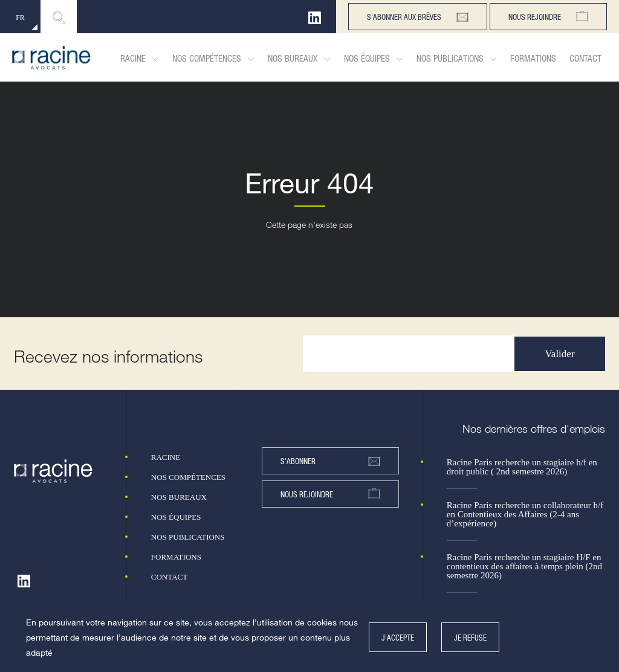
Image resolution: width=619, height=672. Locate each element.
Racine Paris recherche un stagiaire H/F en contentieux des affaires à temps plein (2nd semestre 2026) (524, 567)
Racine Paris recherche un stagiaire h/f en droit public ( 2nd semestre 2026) (522, 467)
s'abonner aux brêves (418, 17)
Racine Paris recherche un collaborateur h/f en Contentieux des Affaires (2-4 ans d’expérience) (525, 515)
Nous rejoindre (548, 17)
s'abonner (330, 461)
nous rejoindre (330, 494)
